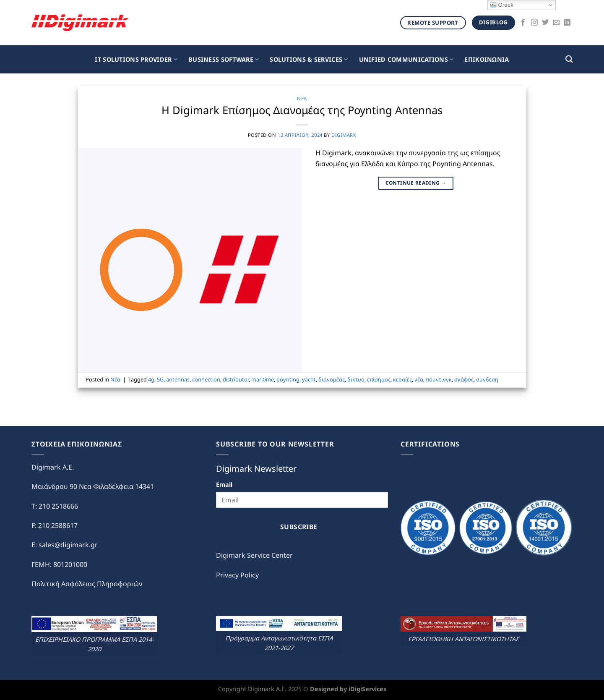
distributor (236, 379)
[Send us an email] (556, 23)
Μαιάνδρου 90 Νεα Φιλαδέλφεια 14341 (93, 486)
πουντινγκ (439, 379)
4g (151, 379)
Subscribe (299, 527)
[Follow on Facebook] (523, 23)
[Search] (569, 59)
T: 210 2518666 (55, 506)
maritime (263, 379)
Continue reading (416, 183)
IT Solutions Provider (136, 59)
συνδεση (487, 379)
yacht (309, 379)
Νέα (302, 98)
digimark (344, 135)
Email (224, 485)
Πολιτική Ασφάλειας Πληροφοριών (87, 584)
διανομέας (332, 379)
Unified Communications (406, 59)
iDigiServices (367, 689)
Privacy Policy (237, 575)
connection (206, 379)
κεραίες (402, 379)
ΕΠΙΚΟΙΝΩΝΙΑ (487, 59)
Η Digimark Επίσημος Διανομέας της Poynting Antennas (302, 110)
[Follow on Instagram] (534, 23)
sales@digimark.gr (68, 545)
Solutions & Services (309, 59)
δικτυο (356, 379)
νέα (419, 379)
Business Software (224, 59)
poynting (288, 379)
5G (160, 379)
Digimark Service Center (254, 555)
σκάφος (464, 379)
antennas (178, 379)
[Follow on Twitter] (545, 23)
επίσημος (379, 379)
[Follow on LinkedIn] (567, 23)
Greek (502, 5)
